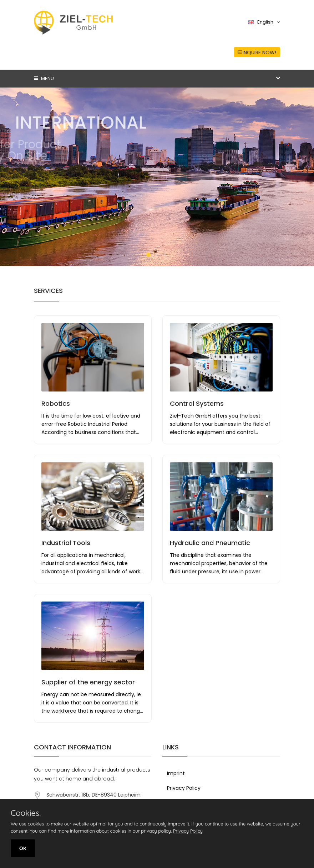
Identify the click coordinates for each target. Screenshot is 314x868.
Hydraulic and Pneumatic (210, 543)
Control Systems (197, 403)
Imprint (176, 773)
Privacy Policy (184, 788)
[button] (148, 255)
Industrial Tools (66, 543)
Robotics (56, 403)
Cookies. (26, 813)
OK (23, 848)
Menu (44, 78)
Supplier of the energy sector (88, 682)
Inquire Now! (257, 53)
